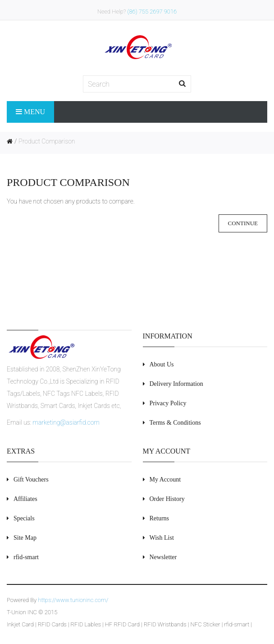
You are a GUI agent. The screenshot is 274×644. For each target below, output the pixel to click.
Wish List (162, 538)
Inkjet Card (20, 624)
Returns (160, 518)
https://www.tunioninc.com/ (73, 600)
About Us (162, 364)
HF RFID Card (122, 624)
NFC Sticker (205, 624)
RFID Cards (52, 624)
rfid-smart (237, 624)
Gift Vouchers (31, 480)
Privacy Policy (168, 403)
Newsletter (163, 557)
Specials (24, 518)
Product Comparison (47, 141)
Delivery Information (176, 384)
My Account (165, 480)
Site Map (25, 538)
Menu (30, 112)
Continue (243, 223)
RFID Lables (86, 624)
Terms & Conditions (175, 423)
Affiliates (25, 499)
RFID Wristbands (165, 624)
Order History (167, 499)
